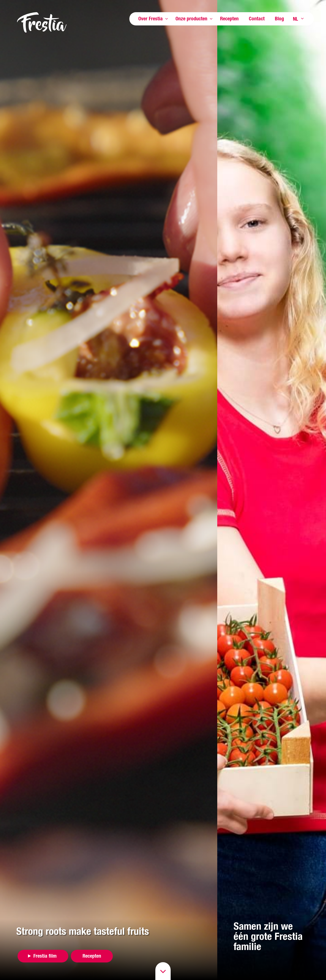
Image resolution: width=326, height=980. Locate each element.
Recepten (229, 18)
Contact (257, 18)
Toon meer (167, 19)
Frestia (42, 22)
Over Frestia (151, 18)
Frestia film (45, 956)
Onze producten (191, 18)
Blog (279, 18)
